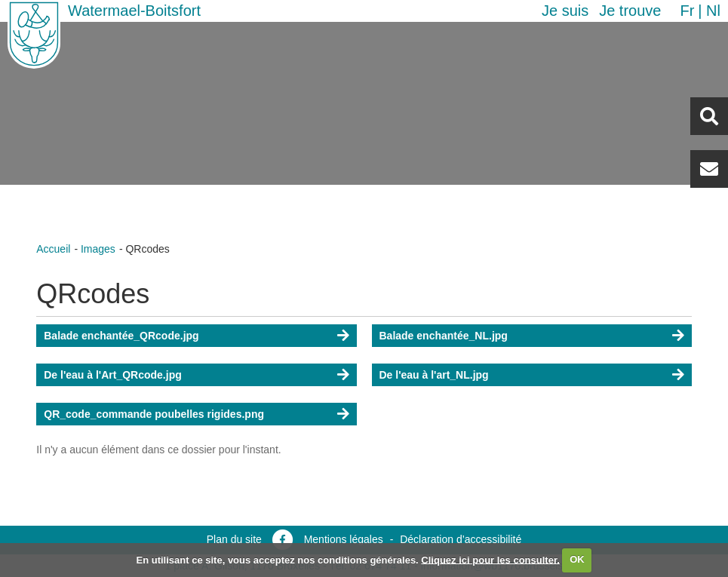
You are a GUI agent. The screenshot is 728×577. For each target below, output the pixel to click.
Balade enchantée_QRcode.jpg (121, 336)
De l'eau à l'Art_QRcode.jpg (112, 375)
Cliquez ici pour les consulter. (490, 559)
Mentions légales (344, 539)
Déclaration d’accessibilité (461, 539)
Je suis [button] (565, 11)
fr (687, 11)
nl (713, 11)
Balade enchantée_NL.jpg (444, 336)
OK (577, 559)
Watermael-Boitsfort (134, 11)
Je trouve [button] (630, 11)
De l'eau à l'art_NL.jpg (434, 375)
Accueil (53, 249)
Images (98, 249)
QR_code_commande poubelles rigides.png (154, 414)
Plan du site (234, 539)
